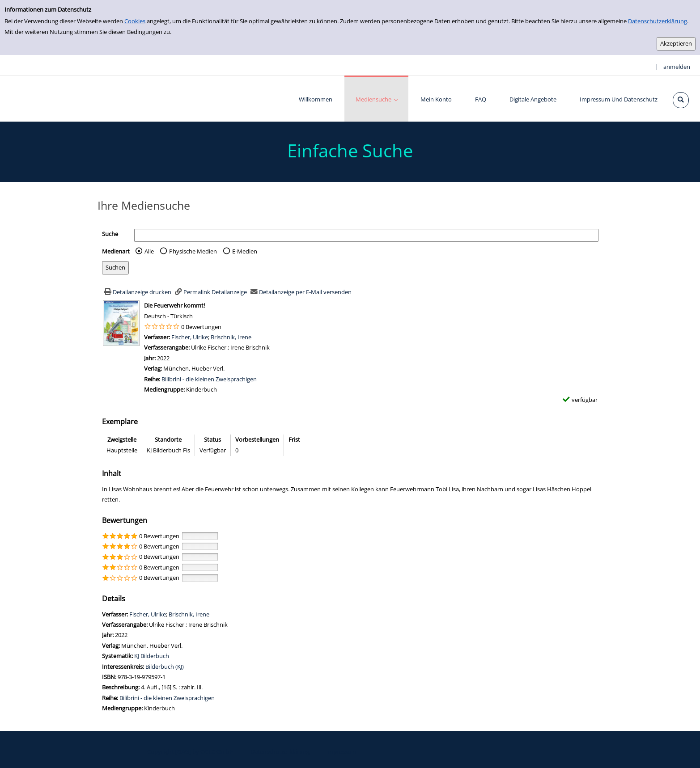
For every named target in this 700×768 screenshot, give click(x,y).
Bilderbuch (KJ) (165, 667)
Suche (110, 234)
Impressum (341, 751)
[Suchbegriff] (366, 235)
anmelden (677, 67)
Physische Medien (193, 251)
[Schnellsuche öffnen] (681, 100)
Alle (149, 251)
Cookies (135, 21)
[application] (376, 99)
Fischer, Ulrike (190, 337)
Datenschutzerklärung (658, 21)
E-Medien (245, 251)
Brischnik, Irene (231, 337)
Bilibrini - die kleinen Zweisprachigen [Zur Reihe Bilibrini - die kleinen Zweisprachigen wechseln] (209, 379)
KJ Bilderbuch (152, 656)
